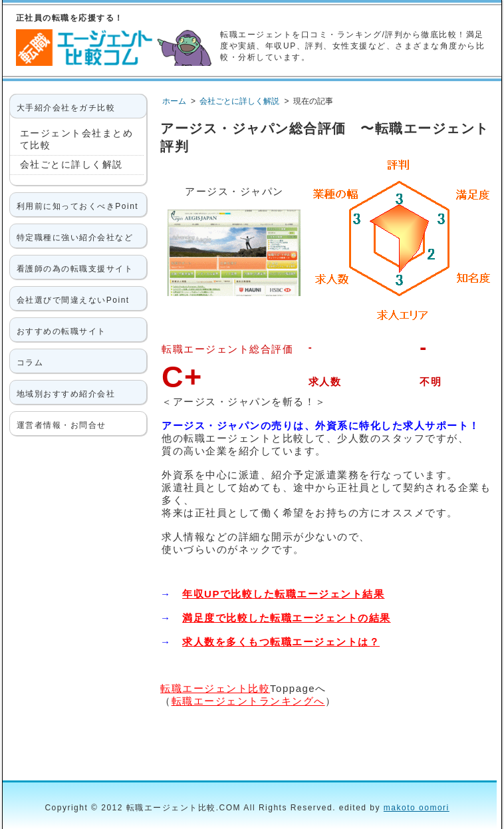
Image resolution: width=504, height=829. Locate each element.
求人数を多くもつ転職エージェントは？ (281, 642)
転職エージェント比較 (215, 688)
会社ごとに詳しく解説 (71, 164)
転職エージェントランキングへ (248, 701)
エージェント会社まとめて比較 (77, 139)
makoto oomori (417, 808)
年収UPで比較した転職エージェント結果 (283, 594)
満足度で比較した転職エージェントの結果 (287, 618)
